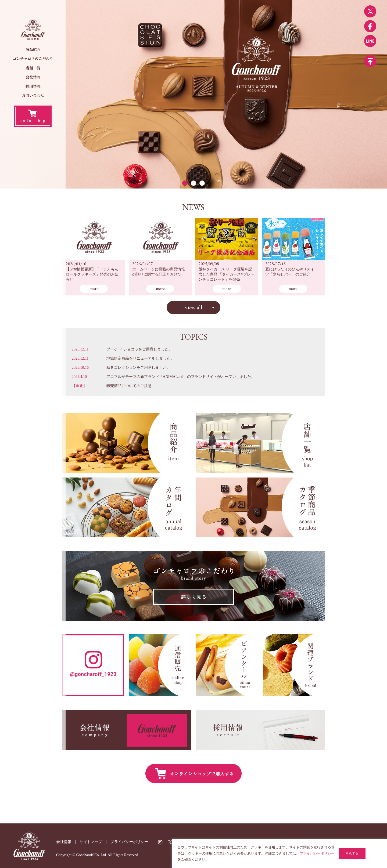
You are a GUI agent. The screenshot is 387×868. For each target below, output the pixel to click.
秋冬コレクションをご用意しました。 (138, 368)
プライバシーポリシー (129, 842)
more (94, 289)
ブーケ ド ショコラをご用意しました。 (139, 349)
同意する (352, 853)
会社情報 (64, 842)
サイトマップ (91, 842)
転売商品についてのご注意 (129, 386)
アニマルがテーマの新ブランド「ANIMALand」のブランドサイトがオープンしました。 (181, 377)
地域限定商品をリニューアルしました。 (140, 358)
